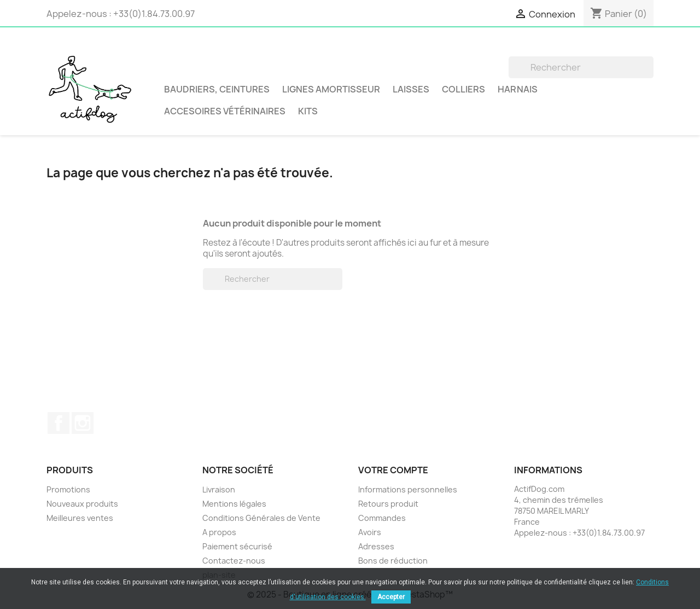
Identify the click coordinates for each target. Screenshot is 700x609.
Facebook (59, 423)
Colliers (463, 89)
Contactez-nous (234, 561)
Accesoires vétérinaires (225, 111)
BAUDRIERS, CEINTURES (217, 89)
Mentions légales (234, 504)
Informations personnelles (408, 489)
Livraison (219, 489)
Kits (308, 111)
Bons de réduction (393, 561)
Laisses (411, 89)
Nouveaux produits (82, 504)
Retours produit (388, 504)
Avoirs (370, 532)
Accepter (391, 597)
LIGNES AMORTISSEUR (331, 89)
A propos (219, 532)
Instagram (83, 423)
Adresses (376, 546)
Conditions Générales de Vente (261, 518)
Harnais (518, 89)
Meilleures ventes (80, 518)
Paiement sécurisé (237, 546)
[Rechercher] (581, 67)
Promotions (68, 489)
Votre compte (393, 470)
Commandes (382, 518)
